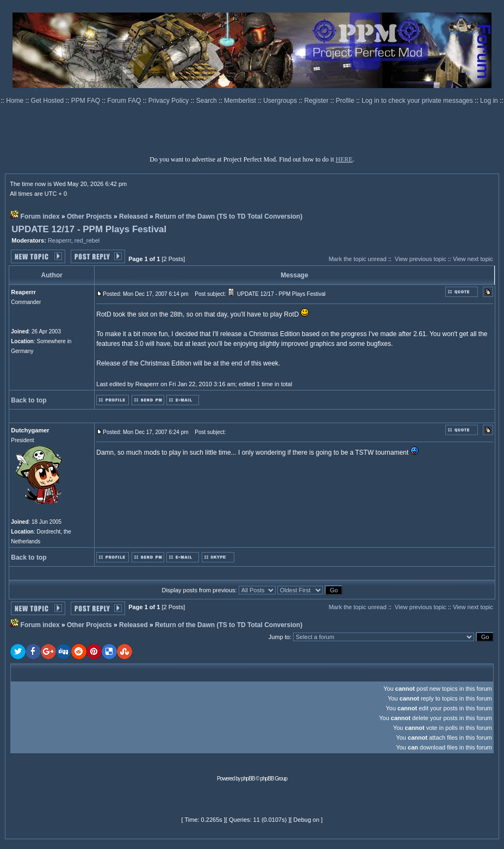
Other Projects (89, 216)
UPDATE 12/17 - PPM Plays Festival (89, 229)
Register (318, 101)
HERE (344, 159)
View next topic (473, 259)
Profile (346, 101)
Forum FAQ (125, 101)
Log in (489, 101)
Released (133, 216)
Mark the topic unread (357, 259)
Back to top (29, 400)
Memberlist (241, 101)
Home (15, 101)
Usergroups (281, 101)
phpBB (248, 779)
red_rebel (87, 240)
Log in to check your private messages (418, 101)
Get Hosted (48, 101)
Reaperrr (60, 240)
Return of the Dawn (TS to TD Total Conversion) (229, 216)
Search (207, 101)
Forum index (40, 216)
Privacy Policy (170, 101)
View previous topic (421, 259)
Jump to (279, 637)
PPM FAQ (87, 101)
